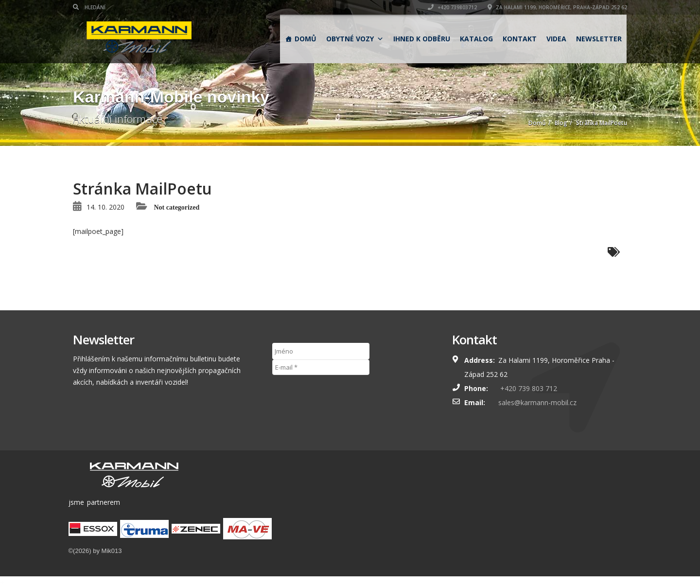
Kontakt (520, 39)
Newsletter (599, 39)
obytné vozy (355, 39)
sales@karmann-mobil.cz (537, 402)
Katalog (476, 39)
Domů (306, 39)
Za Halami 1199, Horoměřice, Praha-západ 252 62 (557, 7)
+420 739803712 (452, 7)
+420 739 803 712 (528, 388)
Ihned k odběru (422, 39)
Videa (556, 39)
